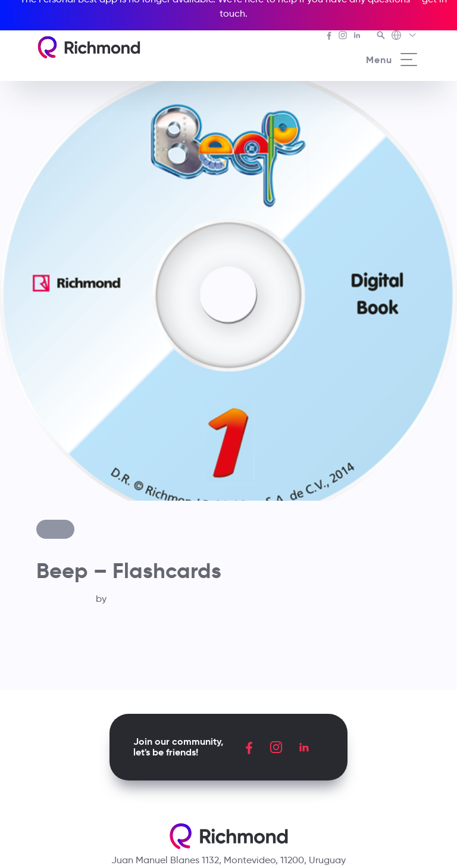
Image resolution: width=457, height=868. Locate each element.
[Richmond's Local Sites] (404, 36)
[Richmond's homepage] (89, 47)
